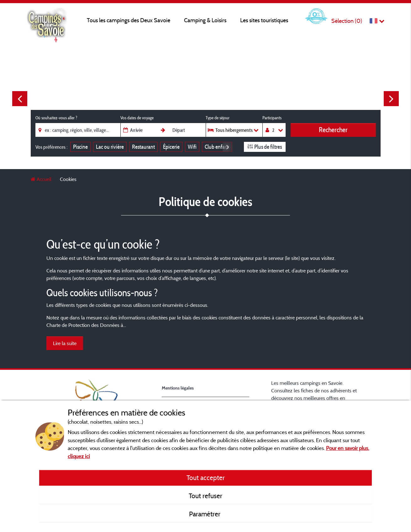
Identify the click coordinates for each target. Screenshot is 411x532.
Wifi (192, 147)
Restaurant (143, 147)
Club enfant (217, 147)
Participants (272, 118)
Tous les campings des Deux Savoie (129, 20)
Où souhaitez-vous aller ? (56, 118)
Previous (20, 99)
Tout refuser (205, 496)
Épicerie (171, 147)
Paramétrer (205, 514)
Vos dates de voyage (137, 118)
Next (391, 99)
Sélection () (347, 21)
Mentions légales (178, 388)
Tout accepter (206, 478)
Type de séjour (218, 118)
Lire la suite (65, 343)
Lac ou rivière (110, 147)
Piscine (80, 147)
